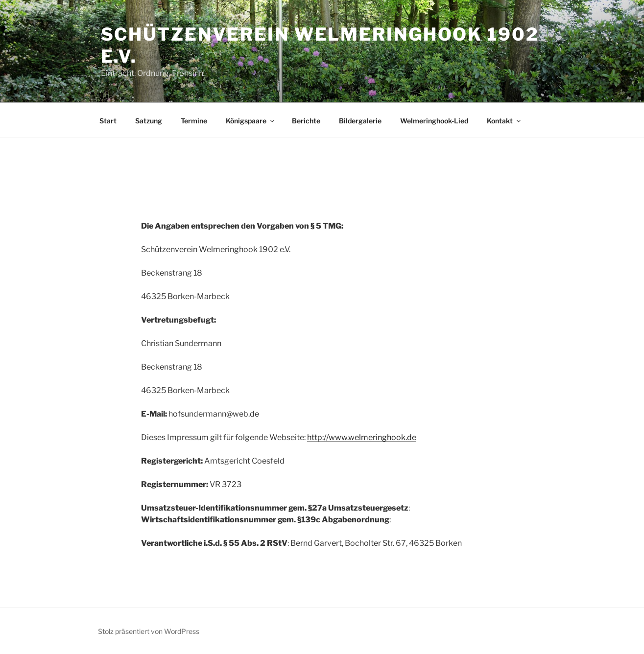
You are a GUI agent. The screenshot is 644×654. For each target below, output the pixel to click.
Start (108, 121)
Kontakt (504, 121)
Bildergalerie (360, 121)
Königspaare (251, 121)
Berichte (306, 121)
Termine (194, 121)
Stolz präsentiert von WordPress (149, 631)
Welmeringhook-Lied (434, 121)
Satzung (149, 121)
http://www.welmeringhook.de (362, 437)
